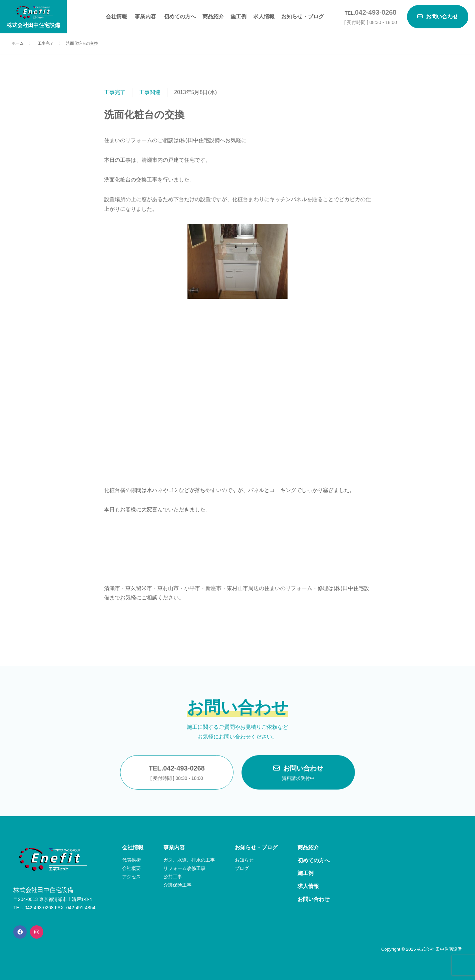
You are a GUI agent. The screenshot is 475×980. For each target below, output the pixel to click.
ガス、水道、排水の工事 (189, 860)
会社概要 (131, 868)
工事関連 (150, 92)
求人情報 (264, 17)
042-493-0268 (376, 12)
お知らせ (244, 860)
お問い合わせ (298, 774)
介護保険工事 (177, 885)
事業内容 (145, 17)
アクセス (131, 877)
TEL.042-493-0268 (177, 774)
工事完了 (115, 92)
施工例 (239, 17)
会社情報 (116, 17)
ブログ (242, 868)
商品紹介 (213, 17)
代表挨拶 (131, 860)
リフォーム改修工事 (184, 868)
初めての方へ (180, 17)
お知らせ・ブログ (303, 17)
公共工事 (173, 877)
